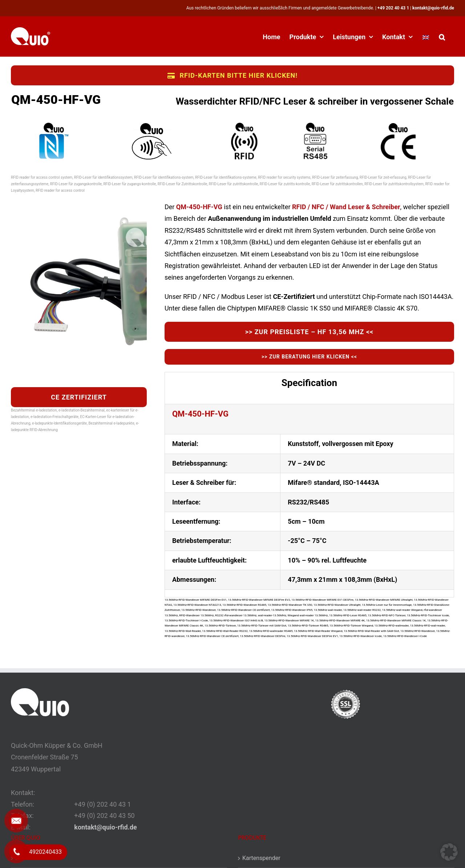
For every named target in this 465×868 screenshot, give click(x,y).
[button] (442, 36)
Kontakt (25, 858)
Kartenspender (261, 858)
